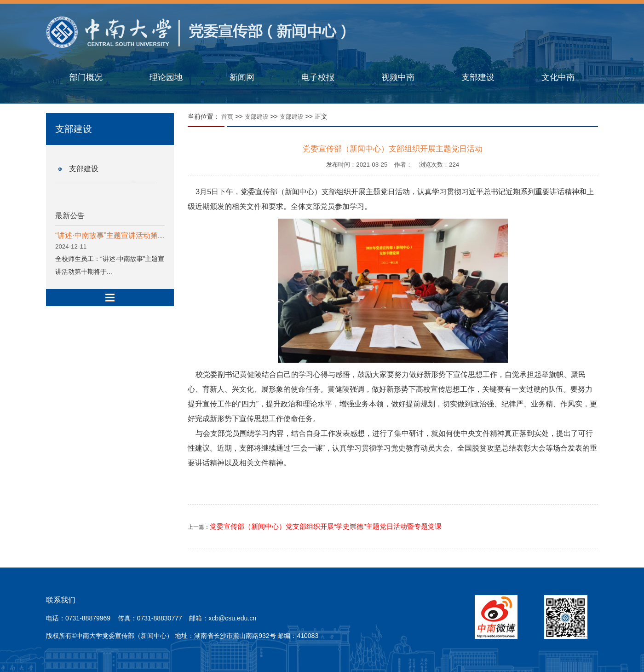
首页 (227, 117)
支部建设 (478, 77)
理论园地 (166, 77)
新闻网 (242, 77)
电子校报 (318, 77)
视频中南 (398, 77)
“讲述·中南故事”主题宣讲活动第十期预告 (121, 235)
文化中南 (558, 77)
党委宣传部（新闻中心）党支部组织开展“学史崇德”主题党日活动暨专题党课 (326, 527)
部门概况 (86, 77)
